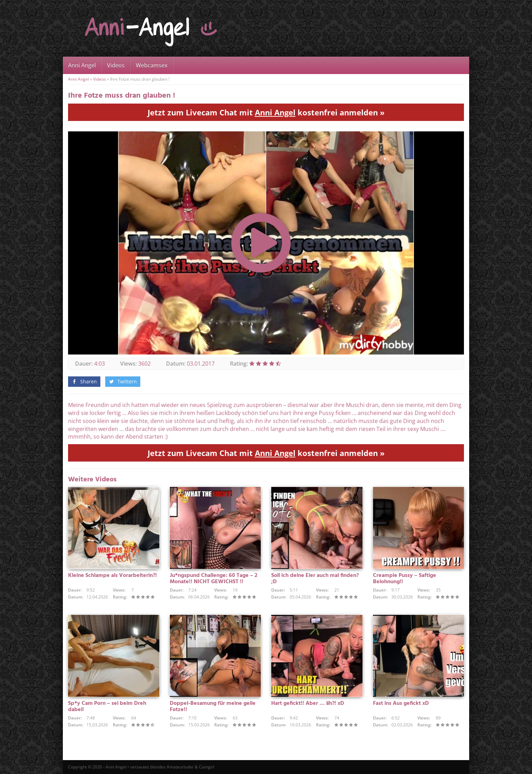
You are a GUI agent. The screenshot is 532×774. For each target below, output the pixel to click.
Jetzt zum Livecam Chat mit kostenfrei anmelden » (266, 112)
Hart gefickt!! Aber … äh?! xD (308, 703)
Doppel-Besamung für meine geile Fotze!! (213, 707)
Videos (116, 65)
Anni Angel (82, 65)
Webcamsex (152, 65)
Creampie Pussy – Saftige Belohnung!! (405, 579)
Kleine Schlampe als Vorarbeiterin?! (113, 576)
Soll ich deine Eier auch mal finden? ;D (315, 579)
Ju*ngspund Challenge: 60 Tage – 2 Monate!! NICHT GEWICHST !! (214, 579)
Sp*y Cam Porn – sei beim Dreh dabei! (107, 707)
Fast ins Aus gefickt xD (401, 703)
